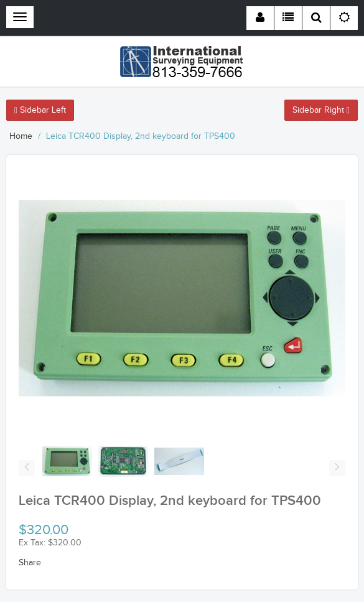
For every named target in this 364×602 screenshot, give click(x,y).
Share (30, 563)
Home (21, 136)
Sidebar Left (40, 110)
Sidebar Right (321, 110)
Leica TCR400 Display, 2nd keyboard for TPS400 (141, 136)
